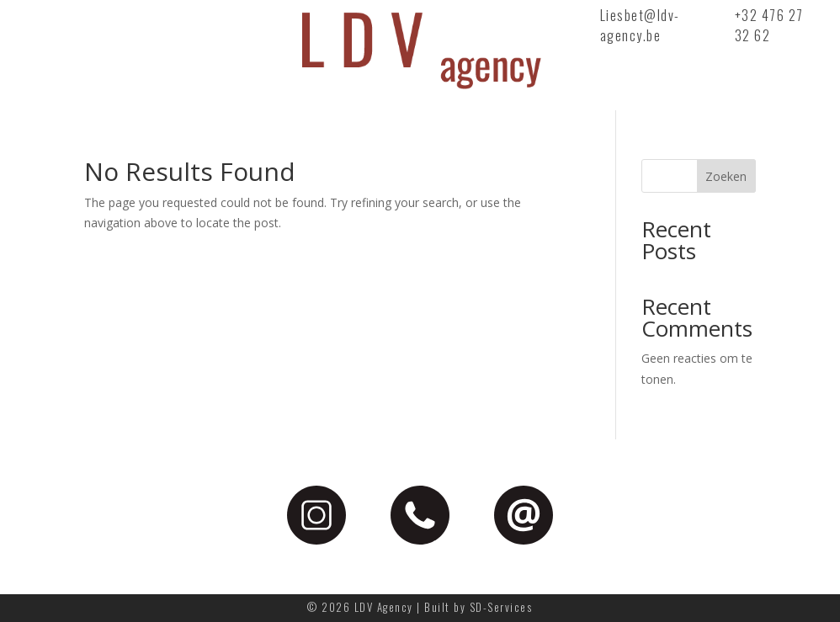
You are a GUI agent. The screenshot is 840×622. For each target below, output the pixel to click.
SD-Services (501, 607)
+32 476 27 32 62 (769, 25)
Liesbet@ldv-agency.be (640, 25)
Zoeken (726, 176)
